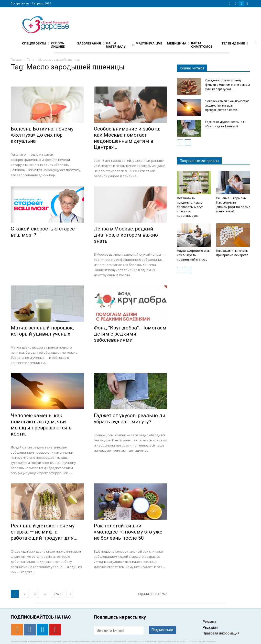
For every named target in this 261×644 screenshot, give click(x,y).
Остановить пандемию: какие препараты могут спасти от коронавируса (190, 207)
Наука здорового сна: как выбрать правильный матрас (193, 255)
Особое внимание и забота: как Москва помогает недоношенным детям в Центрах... (127, 138)
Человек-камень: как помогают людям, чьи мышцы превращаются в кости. (41, 425)
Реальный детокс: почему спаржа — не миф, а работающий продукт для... (44, 532)
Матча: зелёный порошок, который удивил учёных (42, 331)
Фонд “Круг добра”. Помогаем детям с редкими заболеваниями (130, 334)
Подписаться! (163, 630)
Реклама (209, 622)
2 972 (58, 594)
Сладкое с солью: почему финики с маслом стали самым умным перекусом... (228, 85)
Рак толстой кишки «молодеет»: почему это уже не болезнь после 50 (128, 532)
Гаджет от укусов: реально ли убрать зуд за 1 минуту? (130, 419)
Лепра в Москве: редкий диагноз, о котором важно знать (126, 235)
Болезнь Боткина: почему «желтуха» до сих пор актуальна (42, 135)
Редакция (210, 627)
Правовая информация (221, 633)
